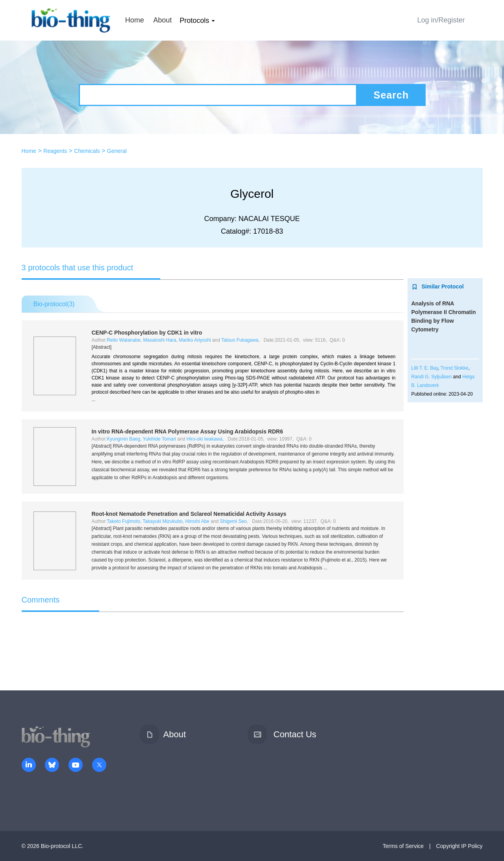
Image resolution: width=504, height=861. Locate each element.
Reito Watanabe (124, 340)
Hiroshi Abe (197, 521)
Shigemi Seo (233, 521)
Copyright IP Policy (459, 846)
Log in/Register (441, 20)
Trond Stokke (455, 368)
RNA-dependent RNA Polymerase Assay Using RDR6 (187, 431)
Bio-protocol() (54, 304)
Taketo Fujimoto (123, 521)
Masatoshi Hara (159, 340)
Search (391, 95)
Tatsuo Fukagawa (240, 340)
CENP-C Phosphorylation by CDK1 (147, 333)
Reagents (55, 151)
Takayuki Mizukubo (162, 521)
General (117, 151)
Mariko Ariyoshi (195, 340)
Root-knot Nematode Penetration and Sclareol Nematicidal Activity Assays (189, 514)
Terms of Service (403, 846)
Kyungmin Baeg (123, 439)
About (162, 20)
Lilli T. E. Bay (425, 368)
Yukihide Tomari (159, 439)
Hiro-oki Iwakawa (205, 439)
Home (135, 20)
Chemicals (87, 151)
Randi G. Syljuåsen (432, 377)
